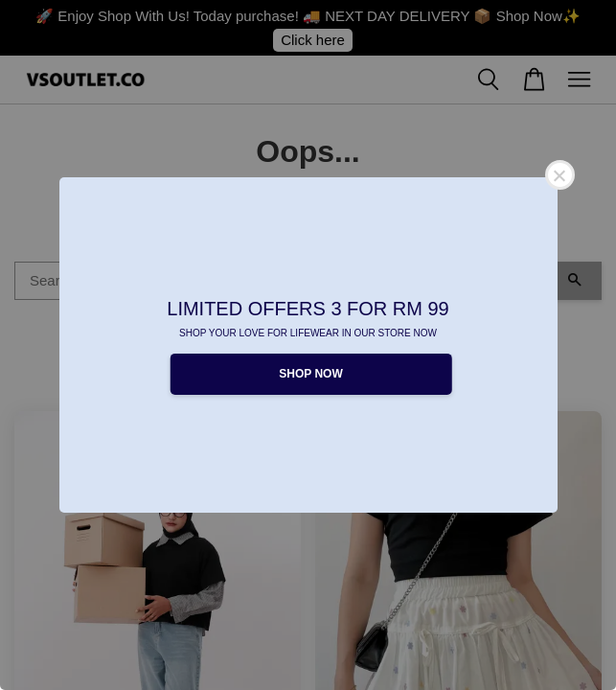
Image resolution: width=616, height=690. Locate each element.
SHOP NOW (310, 374)
